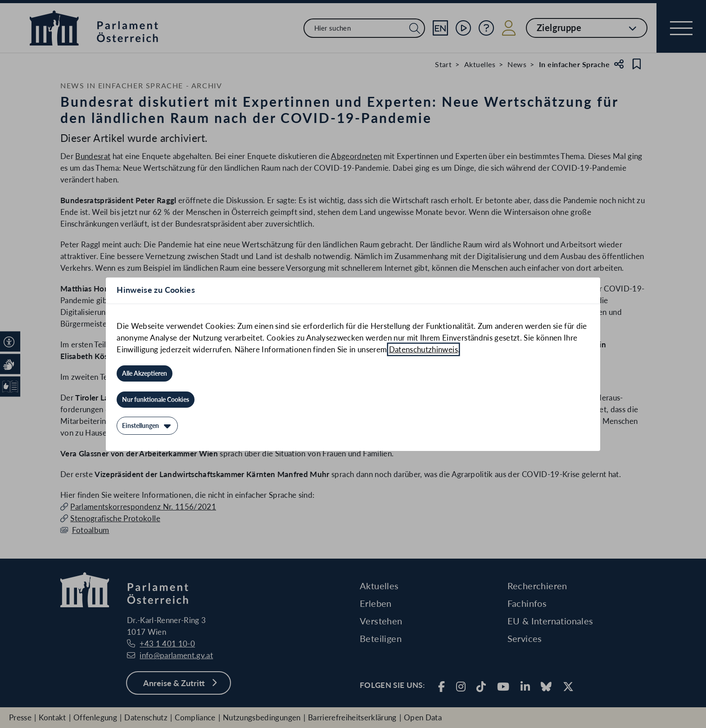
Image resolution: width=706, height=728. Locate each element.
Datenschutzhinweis (423, 349)
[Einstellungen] (147, 426)
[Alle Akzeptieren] (145, 373)
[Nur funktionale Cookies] (156, 400)
